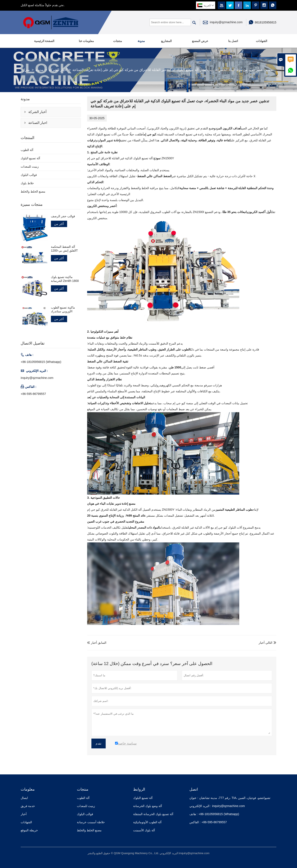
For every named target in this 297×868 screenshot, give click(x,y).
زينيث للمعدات (30, 167)
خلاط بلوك (27, 183)
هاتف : (193, 814)
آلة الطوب (27, 150)
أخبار (24, 814)
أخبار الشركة (58, 70)
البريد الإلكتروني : (200, 806)
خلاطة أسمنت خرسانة (91, 822)
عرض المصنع (200, 41)
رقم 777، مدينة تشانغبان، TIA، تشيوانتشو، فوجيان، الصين (235, 798)
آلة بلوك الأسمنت (144, 830)
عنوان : (194, 798)
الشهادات (262, 41)
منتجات (118, 41)
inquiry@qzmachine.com (226, 22)
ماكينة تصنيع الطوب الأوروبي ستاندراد (63, 309)
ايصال (24, 798)
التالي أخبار (265, 643)
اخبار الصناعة (38, 123)
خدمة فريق (28, 806)
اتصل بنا (233, 41)
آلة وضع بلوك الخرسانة (148, 806)
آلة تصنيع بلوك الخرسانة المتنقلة (153, 814)
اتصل (194, 789)
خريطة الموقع (29, 830)
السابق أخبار (97, 643)
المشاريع (166, 41)
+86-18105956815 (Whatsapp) (41, 362)
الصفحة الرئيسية (44, 41)
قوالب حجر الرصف (63, 216)
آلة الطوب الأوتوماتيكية (147, 822)
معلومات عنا (87, 41)
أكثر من (59, 224)
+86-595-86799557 (33, 394)
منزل (26, 70)
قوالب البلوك (29, 175)
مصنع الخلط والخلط (33, 191)
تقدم (99, 743)
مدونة (141, 41)
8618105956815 (266, 22)
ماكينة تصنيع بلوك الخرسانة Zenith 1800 (65, 279)
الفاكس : (195, 822)
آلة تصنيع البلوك (30, 158)
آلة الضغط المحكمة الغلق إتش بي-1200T (64, 249)
